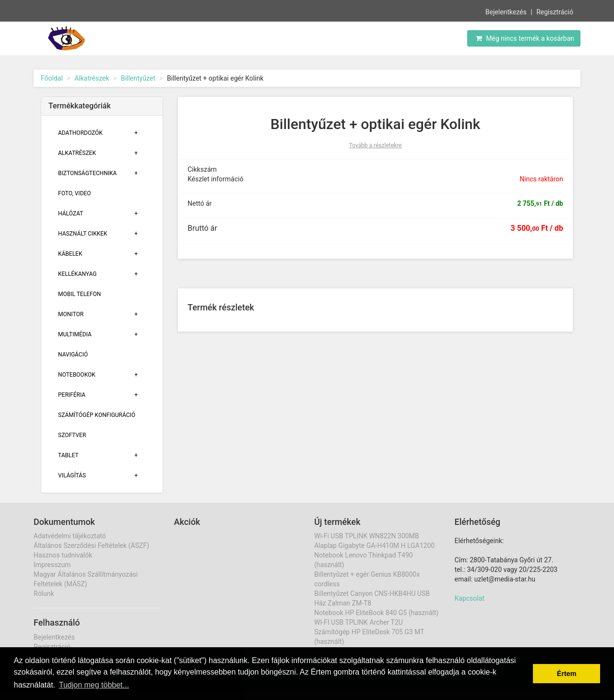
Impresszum (52, 565)
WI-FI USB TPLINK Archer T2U (359, 622)
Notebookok (77, 375)
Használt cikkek (83, 234)
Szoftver (72, 435)
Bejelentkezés (506, 12)
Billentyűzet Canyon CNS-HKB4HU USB (372, 593)
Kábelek (70, 254)
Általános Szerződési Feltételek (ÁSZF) (91, 546)
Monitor (71, 314)
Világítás (72, 475)
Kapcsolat (470, 598)
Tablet (68, 455)
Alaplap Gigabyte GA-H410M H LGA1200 (374, 546)
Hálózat (71, 214)
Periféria (72, 395)
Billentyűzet (138, 78)
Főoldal (52, 78)
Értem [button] (567, 674)
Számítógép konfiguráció (97, 415)
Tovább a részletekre (376, 145)
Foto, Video (75, 193)
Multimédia (75, 334)
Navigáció (73, 355)
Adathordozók (80, 133)
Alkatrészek (92, 78)
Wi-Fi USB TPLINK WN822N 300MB (366, 536)
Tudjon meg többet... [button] (94, 685)
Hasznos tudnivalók (63, 555)
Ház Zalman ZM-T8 (343, 603)
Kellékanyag (77, 274)
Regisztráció (555, 12)
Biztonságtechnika (87, 173)
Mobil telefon (79, 294)
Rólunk (44, 593)
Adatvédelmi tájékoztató (70, 536)
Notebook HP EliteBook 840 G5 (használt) (376, 613)
